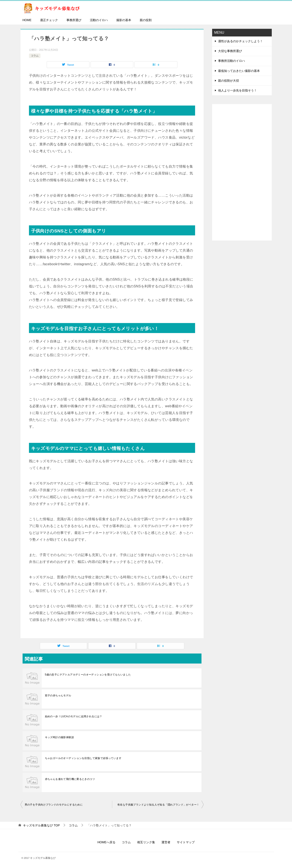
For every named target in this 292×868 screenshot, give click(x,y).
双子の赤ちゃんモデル (58, 696)
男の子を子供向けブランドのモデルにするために (54, 805)
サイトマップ (186, 842)
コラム (35, 56)
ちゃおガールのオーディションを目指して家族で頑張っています (83, 758)
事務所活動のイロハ (232, 61)
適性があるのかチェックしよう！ (240, 41)
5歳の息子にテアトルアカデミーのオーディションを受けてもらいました (88, 675)
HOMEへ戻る (106, 842)
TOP (41, 825)
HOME (27, 20)
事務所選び (74, 20)
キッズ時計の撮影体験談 (59, 737)
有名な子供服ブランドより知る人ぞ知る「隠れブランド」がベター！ (158, 805)
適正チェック (49, 20)
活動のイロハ (99, 20)
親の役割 (146, 20)
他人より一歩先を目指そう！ (237, 90)
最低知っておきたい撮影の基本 (239, 71)
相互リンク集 (146, 842)
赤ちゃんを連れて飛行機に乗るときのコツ (70, 779)
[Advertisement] (242, 172)
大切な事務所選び (230, 51)
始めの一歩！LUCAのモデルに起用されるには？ (74, 716)
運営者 (166, 842)
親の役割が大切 (229, 81)
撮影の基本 (124, 20)
